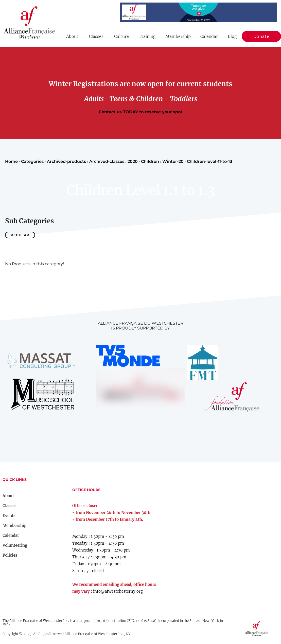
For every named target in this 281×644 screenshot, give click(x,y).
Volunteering (15, 545)
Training (147, 36)
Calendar (209, 36)
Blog (232, 36)
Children (150, 161)
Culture (121, 36)
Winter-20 (173, 161)
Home (11, 161)
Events (9, 516)
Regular (20, 235)
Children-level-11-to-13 (209, 161)
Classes (96, 36)
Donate (261, 37)
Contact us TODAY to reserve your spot (140, 112)
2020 (133, 161)
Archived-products (66, 161)
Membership (178, 36)
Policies (10, 555)
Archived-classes (107, 161)
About (72, 36)
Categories (32, 161)
